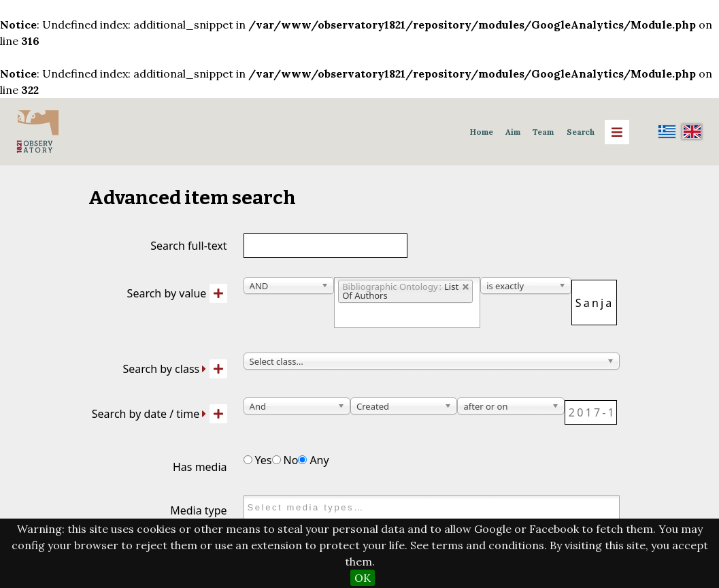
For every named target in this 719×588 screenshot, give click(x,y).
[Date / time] (591, 412)
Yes (258, 460)
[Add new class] (218, 369)
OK (363, 578)
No (285, 460)
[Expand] (204, 369)
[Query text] (594, 303)
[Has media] (248, 460)
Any (313, 460)
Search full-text (188, 246)
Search (581, 132)
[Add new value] (218, 293)
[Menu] (617, 132)
